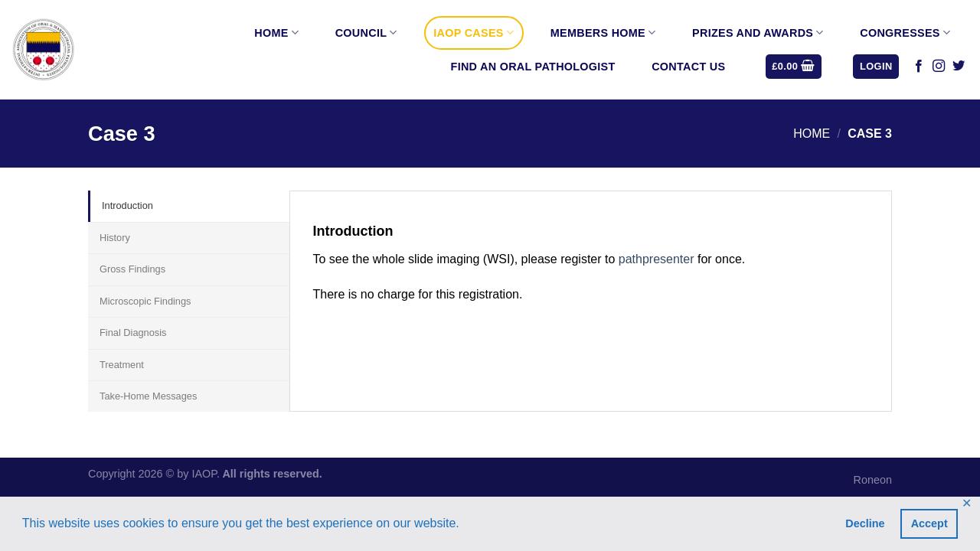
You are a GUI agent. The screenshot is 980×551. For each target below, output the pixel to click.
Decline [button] (865, 523)
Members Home (603, 33)
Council (366, 33)
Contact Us (688, 67)
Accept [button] (929, 523)
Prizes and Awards (758, 33)
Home (276, 33)
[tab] (189, 206)
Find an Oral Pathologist (533, 67)
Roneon (873, 480)
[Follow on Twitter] (959, 67)
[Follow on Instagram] (939, 67)
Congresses (905, 33)
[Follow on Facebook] (919, 67)
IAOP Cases (474, 33)
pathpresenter (657, 259)
